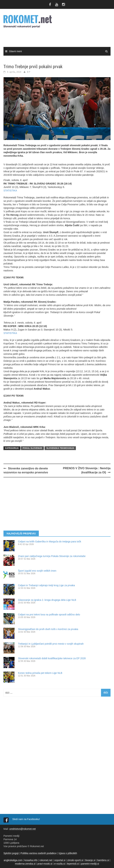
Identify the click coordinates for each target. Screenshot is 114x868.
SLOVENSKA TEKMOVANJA (60, 448)
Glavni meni (15, 51)
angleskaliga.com (13, 860)
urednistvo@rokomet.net (22, 829)
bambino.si (103, 860)
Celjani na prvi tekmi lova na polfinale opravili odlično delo (49, 615)
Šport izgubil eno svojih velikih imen (37, 571)
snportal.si (60, 860)
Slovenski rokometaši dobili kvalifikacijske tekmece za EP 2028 (52, 658)
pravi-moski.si (45, 864)
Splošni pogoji (11, 853)
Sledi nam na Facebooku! (26, 819)
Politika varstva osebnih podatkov (39, 853)
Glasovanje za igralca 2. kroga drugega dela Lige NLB (47, 600)
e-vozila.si (60, 864)
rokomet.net (46, 860)
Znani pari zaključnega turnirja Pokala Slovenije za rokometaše (52, 556)
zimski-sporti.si (75, 860)
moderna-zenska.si (25, 864)
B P (29, 72)
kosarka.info (31, 860)
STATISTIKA (10, 191)
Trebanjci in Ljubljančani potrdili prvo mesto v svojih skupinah (51, 644)
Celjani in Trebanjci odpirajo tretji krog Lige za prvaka (46, 585)
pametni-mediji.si (90, 864)
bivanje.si (90, 860)
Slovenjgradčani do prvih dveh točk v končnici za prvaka (48, 629)
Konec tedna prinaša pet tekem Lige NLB (40, 673)
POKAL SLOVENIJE (32, 448)
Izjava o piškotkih (68, 853)
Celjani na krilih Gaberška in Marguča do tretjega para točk (50, 542)
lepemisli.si (73, 864)
